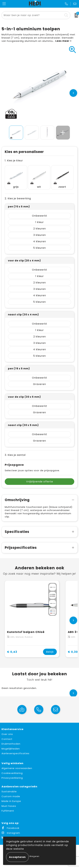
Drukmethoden (11, 744)
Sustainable (9, 791)
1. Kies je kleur (14, 161)
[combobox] (32, 15)
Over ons (7, 734)
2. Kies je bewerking (18, 198)
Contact (7, 739)
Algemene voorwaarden (17, 768)
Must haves (9, 806)
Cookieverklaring (12, 773)
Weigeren (34, 856)
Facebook (10, 828)
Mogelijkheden (11, 749)
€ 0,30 (73, 652)
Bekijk (50, 652)
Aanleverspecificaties (15, 753)
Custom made (11, 796)
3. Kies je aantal (15, 455)
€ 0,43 (12, 652)
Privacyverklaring (12, 778)
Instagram (11, 833)
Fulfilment (8, 811)
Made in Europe (11, 801)
